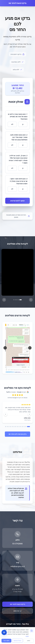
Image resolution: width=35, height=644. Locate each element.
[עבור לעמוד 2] (26, 427)
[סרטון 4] (15, 300)
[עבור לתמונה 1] (22, 371)
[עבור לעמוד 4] (22, 427)
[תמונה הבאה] (5, 348)
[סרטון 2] (18, 300)
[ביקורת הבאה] (6, 414)
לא (12, 126)
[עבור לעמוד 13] (7, 427)
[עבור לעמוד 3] (24, 427)
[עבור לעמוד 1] (28, 427)
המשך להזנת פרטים (17, 202)
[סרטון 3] (17, 300)
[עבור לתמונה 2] (19, 371)
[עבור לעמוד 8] (16, 427)
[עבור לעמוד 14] (6, 427)
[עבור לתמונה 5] (14, 371)
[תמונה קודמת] (30, 348)
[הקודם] (4, 300)
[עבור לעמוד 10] (12, 427)
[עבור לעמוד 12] (9, 427)
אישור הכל (6, 641)
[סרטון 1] (21, 300)
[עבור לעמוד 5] (21, 427)
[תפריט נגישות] (4, 632)
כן (23, 126)
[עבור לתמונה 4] (16, 371)
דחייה (29, 641)
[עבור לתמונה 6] (13, 371)
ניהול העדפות (17, 641)
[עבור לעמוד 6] (19, 427)
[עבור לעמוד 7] (17, 427)
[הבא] (31, 300)
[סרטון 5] (14, 300)
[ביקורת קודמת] (29, 414)
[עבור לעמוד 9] (14, 427)
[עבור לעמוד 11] (11, 427)
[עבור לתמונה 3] (17, 371)
